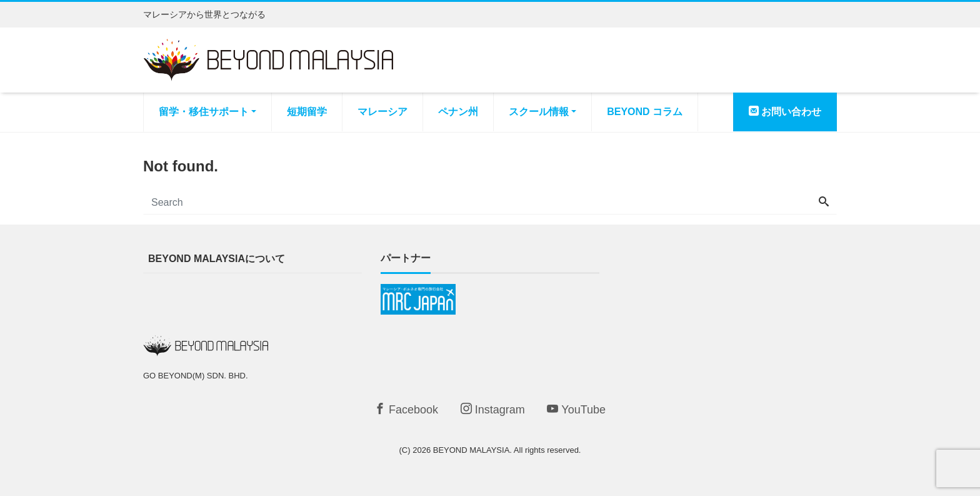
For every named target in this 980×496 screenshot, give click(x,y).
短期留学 (307, 112)
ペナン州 (458, 112)
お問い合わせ (785, 111)
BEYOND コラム (645, 112)
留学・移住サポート (204, 112)
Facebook (406, 409)
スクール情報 (539, 112)
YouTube (576, 409)
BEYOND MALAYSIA (472, 450)
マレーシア (382, 112)
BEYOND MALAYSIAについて (217, 259)
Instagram (493, 409)
